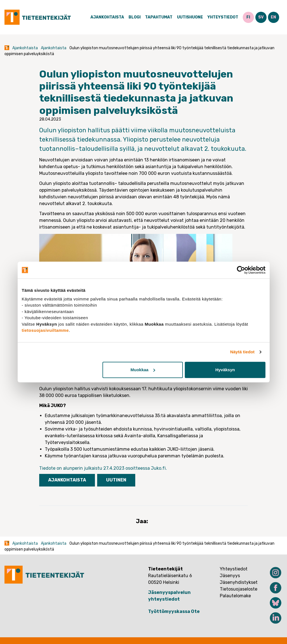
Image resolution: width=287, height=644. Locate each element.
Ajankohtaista (107, 17)
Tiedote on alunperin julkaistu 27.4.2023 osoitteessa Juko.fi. (104, 468)
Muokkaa (143, 370)
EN (273, 17)
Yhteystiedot (223, 17)
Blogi (135, 17)
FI (248, 17)
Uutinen (116, 480)
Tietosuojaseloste (239, 589)
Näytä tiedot (242, 352)
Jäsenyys (230, 576)
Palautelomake (235, 596)
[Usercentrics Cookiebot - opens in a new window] (241, 270)
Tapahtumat (159, 17)
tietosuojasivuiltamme (45, 330)
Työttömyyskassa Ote (174, 611)
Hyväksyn (225, 370)
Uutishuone (190, 17)
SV (261, 17)
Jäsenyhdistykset (239, 582)
